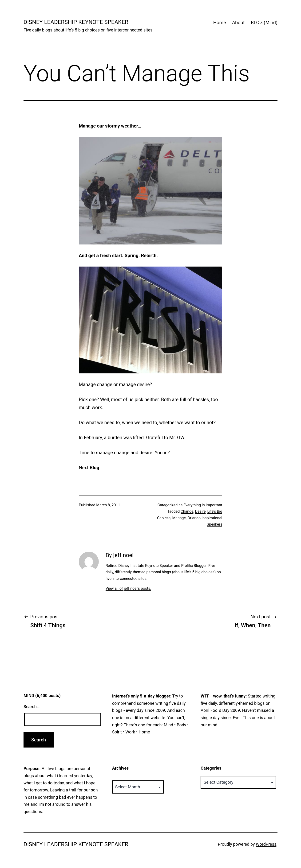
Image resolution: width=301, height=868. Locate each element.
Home (220, 23)
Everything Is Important (203, 505)
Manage (179, 518)
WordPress (266, 844)
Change (187, 511)
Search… (32, 707)
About (238, 23)
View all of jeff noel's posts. (128, 588)
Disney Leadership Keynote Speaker (76, 22)
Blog (94, 468)
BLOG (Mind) (264, 23)
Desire (200, 511)
